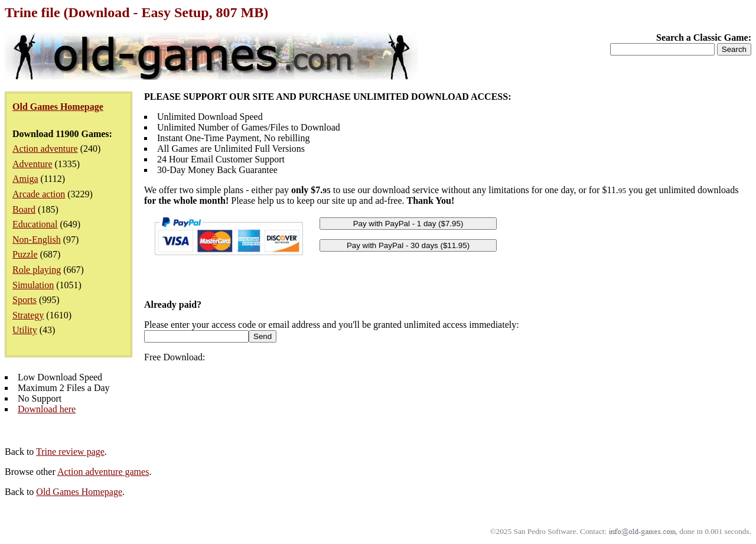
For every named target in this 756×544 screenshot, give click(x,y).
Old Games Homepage (79, 492)
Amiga (25, 179)
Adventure (32, 164)
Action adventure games (103, 472)
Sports (25, 300)
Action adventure (45, 149)
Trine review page (70, 452)
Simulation (33, 285)
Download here (47, 409)
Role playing (37, 270)
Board (24, 209)
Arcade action (39, 194)
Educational (35, 224)
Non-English (37, 240)
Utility (25, 330)
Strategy (28, 315)
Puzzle (25, 254)
